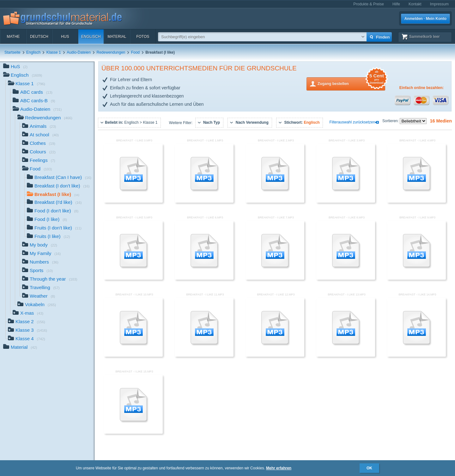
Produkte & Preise (369, 4)
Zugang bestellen (351, 83)
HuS (65, 37)
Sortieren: (391, 121)
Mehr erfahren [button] (279, 468)
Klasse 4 (27, 339)
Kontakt (415, 4)
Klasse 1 (54, 52)
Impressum (439, 4)
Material (117, 37)
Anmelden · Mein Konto (425, 19)
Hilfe (396, 4)
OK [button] (369, 468)
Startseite (12, 52)
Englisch (91, 37)
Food (135, 52)
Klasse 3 (27, 331)
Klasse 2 (27, 322)
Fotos (143, 37)
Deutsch (39, 37)
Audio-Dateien (79, 52)
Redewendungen (111, 52)
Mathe (13, 37)
